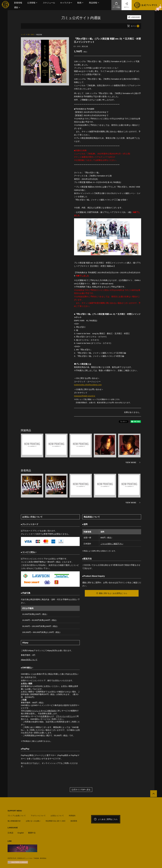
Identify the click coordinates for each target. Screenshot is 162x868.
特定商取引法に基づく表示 (56, 820)
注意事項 (44, 716)
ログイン (127, 5)
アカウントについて (38, 815)
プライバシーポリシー (65, 716)
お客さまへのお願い (33, 820)
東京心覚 (85, 46)
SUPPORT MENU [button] (15, 810)
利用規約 (72, 815)
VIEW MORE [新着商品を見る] (131, 502)
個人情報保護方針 (14, 820)
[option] (45, 61)
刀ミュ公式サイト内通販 (116, 5)
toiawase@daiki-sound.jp (85, 396)
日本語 (10, 832)
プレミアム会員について (17, 815)
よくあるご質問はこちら (106, 819)
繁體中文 (32, 832)
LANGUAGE (134, 17)
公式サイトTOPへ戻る (81, 789)
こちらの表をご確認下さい (112, 543)
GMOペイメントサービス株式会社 (41, 710)
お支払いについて (57, 815)
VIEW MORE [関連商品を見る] (131, 462)
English (21, 832)
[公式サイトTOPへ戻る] (153, 793)
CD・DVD (77, 46)
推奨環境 (74, 820)
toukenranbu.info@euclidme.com (88, 385)
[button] (33, 3)
